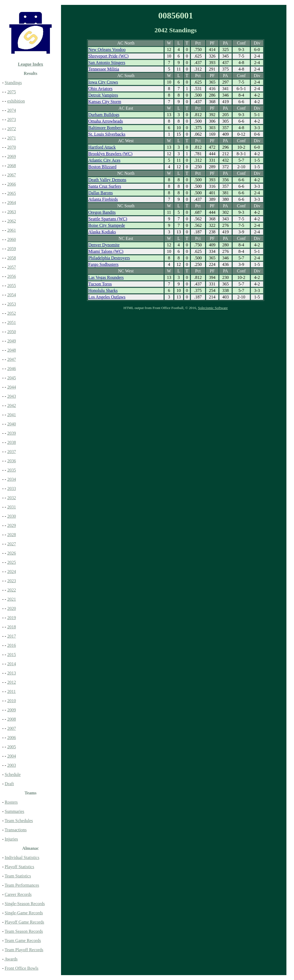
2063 (12, 212)
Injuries (11, 839)
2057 (12, 267)
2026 (12, 553)
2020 (12, 608)
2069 (12, 156)
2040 (12, 424)
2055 (12, 286)
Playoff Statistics (19, 867)
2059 (12, 249)
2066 (12, 184)
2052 (12, 313)
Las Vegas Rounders (106, 277)
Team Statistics (18, 876)
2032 (12, 498)
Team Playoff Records (24, 950)
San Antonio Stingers (107, 63)
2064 (12, 203)
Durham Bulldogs (104, 115)
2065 (12, 193)
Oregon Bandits (102, 212)
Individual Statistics (22, 857)
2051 (12, 322)
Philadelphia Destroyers (109, 258)
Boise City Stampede (107, 225)
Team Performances (22, 885)
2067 (12, 175)
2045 (12, 378)
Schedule (13, 774)
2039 (12, 433)
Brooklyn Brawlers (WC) (111, 154)
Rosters (11, 802)
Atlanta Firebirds (103, 199)
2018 (12, 627)
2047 (12, 359)
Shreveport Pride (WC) (108, 56)
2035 (12, 470)
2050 (12, 332)
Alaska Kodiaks (102, 232)
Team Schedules (19, 821)
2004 (12, 756)
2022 (12, 590)
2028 (12, 535)
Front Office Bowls (21, 968)
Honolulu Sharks (103, 290)
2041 (12, 415)
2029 (12, 525)
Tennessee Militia (104, 69)
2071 (12, 138)
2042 (12, 405)
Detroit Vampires (103, 95)
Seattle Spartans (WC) (108, 219)
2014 (12, 664)
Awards (11, 959)
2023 (12, 581)
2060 (12, 239)
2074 (12, 110)
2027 (12, 544)
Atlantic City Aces (104, 160)
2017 (12, 636)
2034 (12, 479)
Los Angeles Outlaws (107, 297)
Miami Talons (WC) (106, 251)
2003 (12, 765)
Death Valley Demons (107, 180)
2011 (12, 691)
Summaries (14, 811)
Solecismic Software (213, 308)
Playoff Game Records (24, 922)
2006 (12, 738)
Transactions (16, 830)
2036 (12, 461)
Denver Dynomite (104, 245)
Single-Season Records (25, 904)
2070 (12, 147)
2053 (12, 304)
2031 (12, 507)
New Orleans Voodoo (107, 50)
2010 (12, 701)
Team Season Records (24, 931)
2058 (12, 258)
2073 (12, 120)
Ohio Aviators (100, 89)
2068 (12, 166)
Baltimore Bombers (106, 128)
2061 (12, 230)
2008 (12, 719)
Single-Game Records (24, 913)
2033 (12, 489)
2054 (12, 295)
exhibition (16, 101)
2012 (12, 682)
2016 (12, 645)
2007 (12, 728)
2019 (12, 618)
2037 (12, 452)
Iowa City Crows (103, 82)
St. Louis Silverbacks (107, 134)
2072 (12, 129)
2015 (12, 655)
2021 (12, 599)
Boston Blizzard (103, 167)
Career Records (18, 894)
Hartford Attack (102, 147)
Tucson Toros (100, 284)
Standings (13, 83)
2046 (12, 369)
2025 (12, 562)
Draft (9, 784)
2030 (12, 516)
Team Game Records (23, 941)
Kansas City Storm (105, 102)
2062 (12, 221)
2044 (12, 387)
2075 (12, 92)
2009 (12, 710)
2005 (12, 747)
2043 (12, 396)
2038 (12, 442)
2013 (12, 673)
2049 (12, 341)
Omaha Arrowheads (106, 121)
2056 (12, 276)
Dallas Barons (101, 193)
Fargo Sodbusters (103, 264)
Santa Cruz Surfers (105, 186)
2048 (12, 350)
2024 (12, 572)
